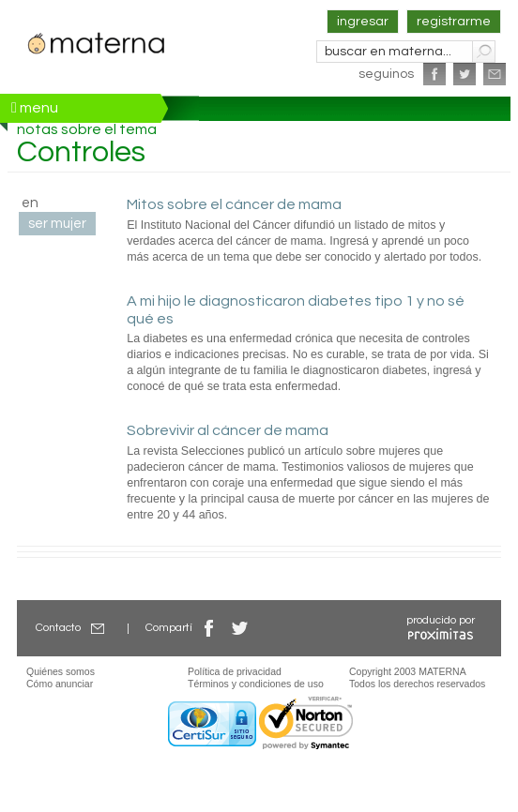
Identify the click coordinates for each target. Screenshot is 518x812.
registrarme (454, 22)
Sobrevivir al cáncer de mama (228, 430)
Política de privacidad (235, 671)
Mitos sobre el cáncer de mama (234, 204)
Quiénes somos (61, 671)
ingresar (363, 22)
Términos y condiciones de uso (256, 684)
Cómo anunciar (60, 684)
